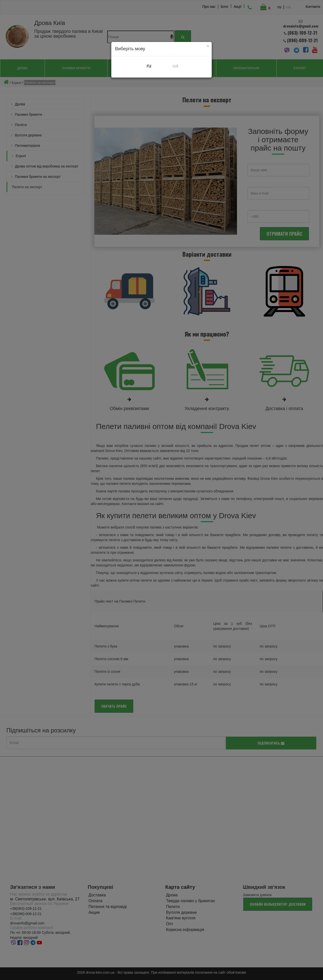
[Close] (208, 46)
